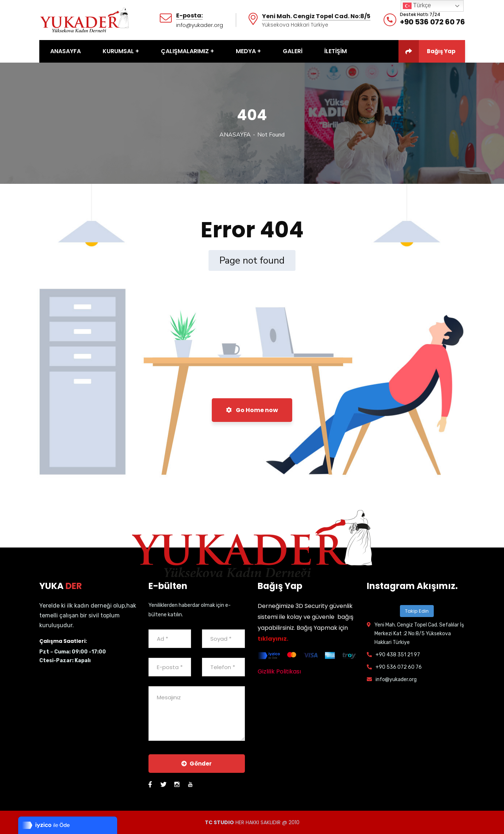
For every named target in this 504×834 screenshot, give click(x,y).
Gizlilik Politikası (279, 671)
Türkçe (417, 6)
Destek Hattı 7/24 (420, 15)
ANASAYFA (235, 135)
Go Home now (252, 410)
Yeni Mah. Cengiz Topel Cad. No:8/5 (316, 17)
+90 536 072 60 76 (432, 22)
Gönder (197, 764)
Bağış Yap (427, 51)
